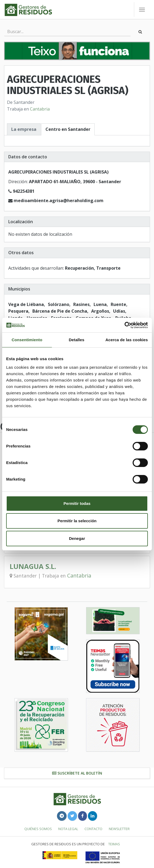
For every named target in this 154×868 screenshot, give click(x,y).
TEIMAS (114, 844)
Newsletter (119, 829)
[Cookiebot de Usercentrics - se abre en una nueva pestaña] (124, 325)
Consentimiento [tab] (27, 340)
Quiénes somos (38, 829)
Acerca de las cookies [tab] (127, 340)
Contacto (93, 829)
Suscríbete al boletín (77, 773)
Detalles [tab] (76, 340)
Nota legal (68, 829)
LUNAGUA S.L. (33, 566)
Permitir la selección (77, 521)
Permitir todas (77, 503)
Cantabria (40, 109)
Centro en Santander (68, 129)
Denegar (77, 538)
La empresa (24, 129)
